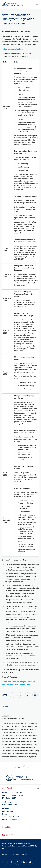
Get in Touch (7, 788)
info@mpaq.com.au (9, 802)
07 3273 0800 (17, 793)
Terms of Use (14, 855)
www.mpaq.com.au (18, 579)
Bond (4, 849)
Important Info (8, 835)
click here (25, 187)
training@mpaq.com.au (11, 805)
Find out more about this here (12, 49)
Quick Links (7, 827)
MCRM (33, 846)
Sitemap (24, 855)
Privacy (5, 855)
